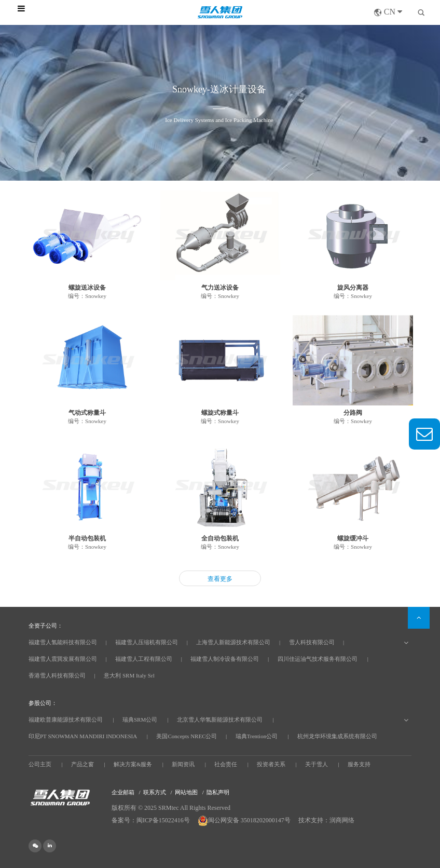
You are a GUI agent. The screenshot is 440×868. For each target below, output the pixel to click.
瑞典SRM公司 (140, 720)
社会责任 (226, 764)
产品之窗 (82, 764)
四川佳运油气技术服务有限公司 (318, 659)
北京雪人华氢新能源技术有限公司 (220, 720)
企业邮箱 (123, 792)
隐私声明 (218, 792)
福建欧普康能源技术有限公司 (66, 720)
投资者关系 (271, 764)
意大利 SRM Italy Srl (129, 675)
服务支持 (359, 764)
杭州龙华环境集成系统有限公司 (337, 736)
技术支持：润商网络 (326, 820)
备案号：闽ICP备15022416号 (151, 820)
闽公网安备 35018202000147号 (245, 820)
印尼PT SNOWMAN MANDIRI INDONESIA (83, 736)
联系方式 (155, 792)
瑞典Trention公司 (257, 736)
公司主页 (40, 764)
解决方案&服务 (133, 764)
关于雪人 (317, 764)
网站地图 (186, 792)
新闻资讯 (183, 764)
